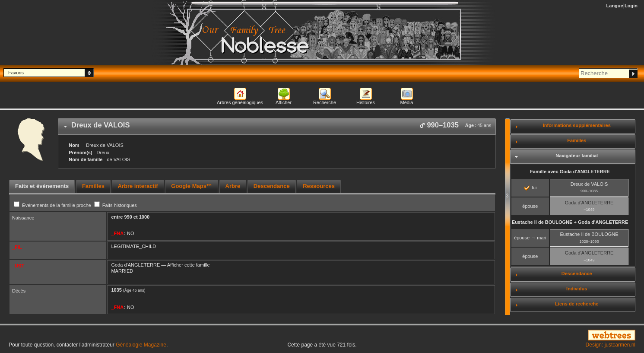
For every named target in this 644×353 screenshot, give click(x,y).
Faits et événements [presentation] (42, 186)
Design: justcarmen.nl (611, 345)
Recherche (325, 102)
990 (128, 217)
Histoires (366, 102)
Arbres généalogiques (240, 102)
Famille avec (570, 172)
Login (631, 6)
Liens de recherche (577, 304)
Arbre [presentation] (233, 186)
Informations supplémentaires (577, 125)
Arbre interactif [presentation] (138, 186)
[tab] (277, 127)
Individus (577, 289)
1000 (144, 217)
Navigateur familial (577, 156)
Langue (615, 6)
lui (530, 188)
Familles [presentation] (93, 186)
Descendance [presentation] (272, 186)
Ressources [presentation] (319, 186)
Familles (577, 140)
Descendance (577, 273)
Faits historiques (116, 205)
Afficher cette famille (189, 265)
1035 (116, 290)
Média (407, 102)
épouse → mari (530, 238)
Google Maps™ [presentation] (192, 186)
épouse (530, 206)
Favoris (16, 73)
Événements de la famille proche (53, 205)
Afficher (284, 102)
